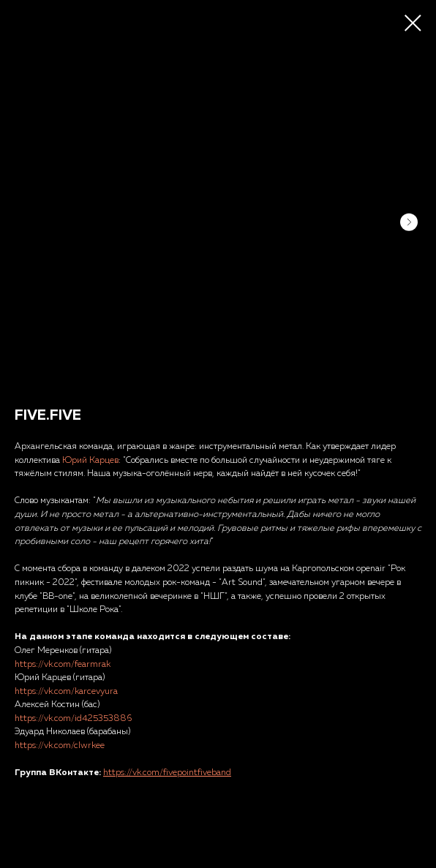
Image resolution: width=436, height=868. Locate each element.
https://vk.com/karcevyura (66, 692)
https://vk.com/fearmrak (63, 665)
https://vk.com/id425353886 (73, 719)
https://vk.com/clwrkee (60, 746)
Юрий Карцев (90, 461)
